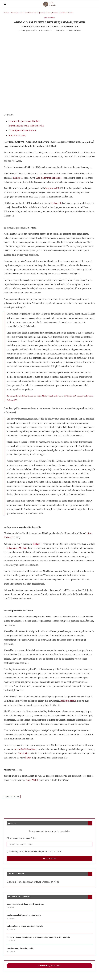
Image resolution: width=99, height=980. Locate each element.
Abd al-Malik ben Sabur (25, 749)
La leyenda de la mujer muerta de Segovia (25, 926)
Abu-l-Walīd (32, 780)
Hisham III (56, 203)
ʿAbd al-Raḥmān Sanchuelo (49, 178)
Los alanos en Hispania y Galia (20, 948)
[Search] (94, 4)
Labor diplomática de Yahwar (22, 130)
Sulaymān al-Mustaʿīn (17, 548)
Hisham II (18, 178)
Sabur (28, 758)
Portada (6, 13)
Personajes (14, 13)
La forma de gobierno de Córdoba (24, 121)
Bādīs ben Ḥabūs (68, 701)
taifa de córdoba (12, 796)
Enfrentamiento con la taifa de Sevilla (26, 126)
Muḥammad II (52, 188)
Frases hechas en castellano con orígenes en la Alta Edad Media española (38, 937)
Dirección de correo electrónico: (22, 838)
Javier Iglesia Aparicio (29, 30)
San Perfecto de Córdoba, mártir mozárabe (25, 904)
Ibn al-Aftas (24, 753)
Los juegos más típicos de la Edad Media (24, 915)
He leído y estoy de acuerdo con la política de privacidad (34, 851)
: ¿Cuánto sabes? (49, 966)
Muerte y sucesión (17, 135)
